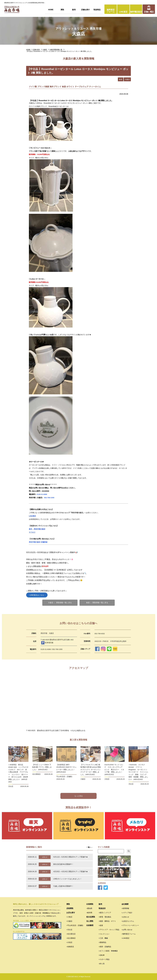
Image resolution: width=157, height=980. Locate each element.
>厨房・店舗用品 (105, 947)
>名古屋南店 (71, 938)
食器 (121, 79)
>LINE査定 (125, 938)
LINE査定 (123, 12)
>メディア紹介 (127, 913)
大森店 (45, 50)
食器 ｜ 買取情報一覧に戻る (97, 603)
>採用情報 (125, 908)
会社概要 (125, 904)
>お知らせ (125, 917)
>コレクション (104, 934)
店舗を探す (85, 10)
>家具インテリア (105, 913)
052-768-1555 (49, 498)
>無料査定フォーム (129, 934)
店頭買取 (70, 908)
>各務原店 (70, 947)
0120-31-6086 (42, 494)
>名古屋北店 (71, 934)
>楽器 (101, 925)
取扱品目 (102, 908)
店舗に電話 (149, 12)
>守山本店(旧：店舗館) (75, 925)
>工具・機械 (103, 938)
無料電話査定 (136, 12)
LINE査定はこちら (37, 595)
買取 (62, 10)
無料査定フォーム (111, 11)
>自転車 (102, 955)
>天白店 (69, 930)
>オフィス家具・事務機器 (108, 951)
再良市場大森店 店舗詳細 (38, 542)
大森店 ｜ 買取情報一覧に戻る (60, 603)
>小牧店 (69, 917)
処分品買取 (91, 917)
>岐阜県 (89, 913)
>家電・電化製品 (105, 917)
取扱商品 (97, 10)
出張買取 (90, 904)
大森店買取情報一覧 (56, 50)
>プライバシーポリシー (130, 925)
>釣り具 (102, 964)
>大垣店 (69, 942)
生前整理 (90, 925)
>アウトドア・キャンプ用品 (109, 930)
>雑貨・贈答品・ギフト (107, 921)
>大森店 (69, 921)
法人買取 (90, 921)
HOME (51, 10)
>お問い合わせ (127, 930)
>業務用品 (102, 942)
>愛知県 (89, 908)
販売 (74, 10)
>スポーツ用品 (104, 959)
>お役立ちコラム (128, 921)
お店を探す (71, 913)
